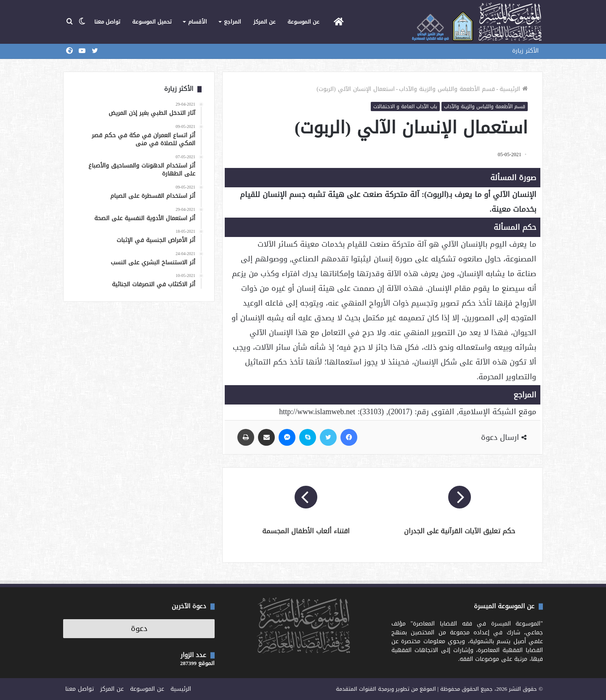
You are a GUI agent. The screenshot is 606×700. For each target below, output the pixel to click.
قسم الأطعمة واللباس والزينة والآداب (447, 89)
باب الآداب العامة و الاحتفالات (405, 106)
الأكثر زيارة (525, 51)
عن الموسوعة (303, 22)
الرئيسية (514, 89)
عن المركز (264, 22)
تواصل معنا (107, 22)
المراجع (233, 22)
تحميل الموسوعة (152, 22)
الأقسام (198, 22)
